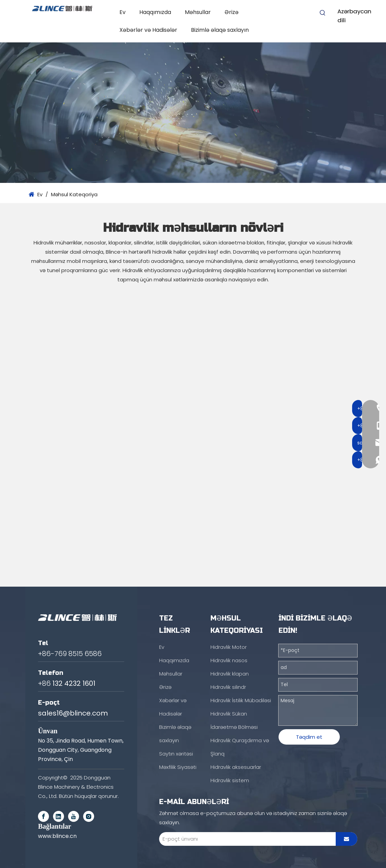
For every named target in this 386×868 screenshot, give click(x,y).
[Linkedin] (59, 816)
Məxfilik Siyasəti (178, 767)
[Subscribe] (346, 839)
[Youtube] (74, 816)
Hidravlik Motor (229, 647)
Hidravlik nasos (229, 660)
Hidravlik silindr (228, 687)
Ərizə (165, 687)
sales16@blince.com (73, 713)
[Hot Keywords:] (323, 13)
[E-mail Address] (246, 839)
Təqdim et (309, 737)
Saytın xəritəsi (176, 754)
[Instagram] (89, 816)
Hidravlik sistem (230, 780)
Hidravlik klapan (230, 674)
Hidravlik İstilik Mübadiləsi (241, 700)
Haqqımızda (174, 660)
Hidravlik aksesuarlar (236, 767)
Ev (162, 647)
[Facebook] (43, 816)
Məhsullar (171, 674)
